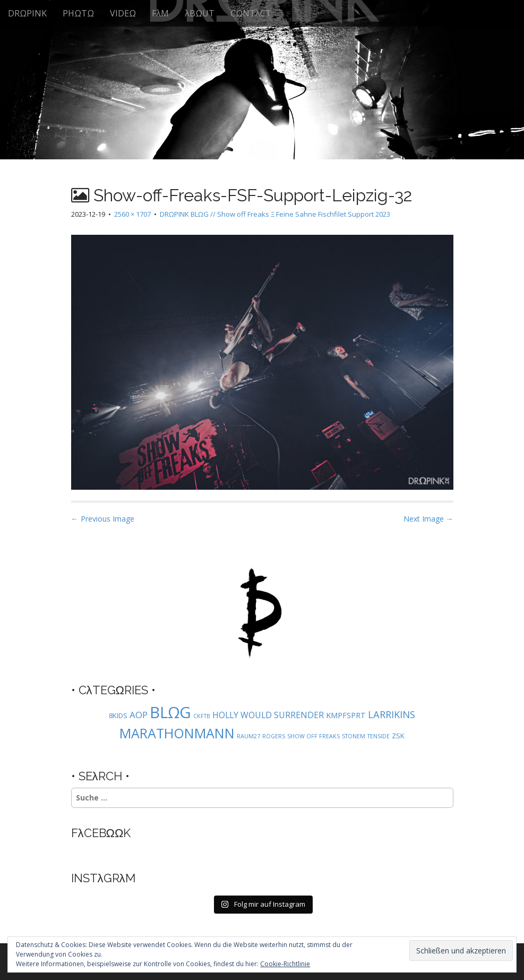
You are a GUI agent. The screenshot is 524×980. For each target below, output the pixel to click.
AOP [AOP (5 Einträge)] (139, 715)
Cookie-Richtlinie (285, 964)
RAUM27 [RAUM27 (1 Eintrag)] (248, 736)
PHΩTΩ (78, 13)
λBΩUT (200, 13)
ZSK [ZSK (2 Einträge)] (398, 736)
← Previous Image (103, 519)
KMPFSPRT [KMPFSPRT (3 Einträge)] (346, 715)
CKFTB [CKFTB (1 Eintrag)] (202, 716)
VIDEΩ (123, 13)
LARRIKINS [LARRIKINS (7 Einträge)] (392, 714)
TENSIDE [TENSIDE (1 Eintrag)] (379, 736)
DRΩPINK (27, 13)
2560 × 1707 (132, 214)
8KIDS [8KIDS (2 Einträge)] (118, 715)
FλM (160, 13)
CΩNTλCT (251, 13)
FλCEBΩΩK (101, 833)
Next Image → (428, 519)
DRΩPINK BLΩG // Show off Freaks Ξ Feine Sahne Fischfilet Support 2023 (275, 214)
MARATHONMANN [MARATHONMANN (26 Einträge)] (177, 733)
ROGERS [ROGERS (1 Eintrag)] (274, 736)
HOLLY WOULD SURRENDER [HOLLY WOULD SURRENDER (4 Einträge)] (268, 715)
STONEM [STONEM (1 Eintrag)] (354, 736)
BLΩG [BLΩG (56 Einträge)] (170, 712)
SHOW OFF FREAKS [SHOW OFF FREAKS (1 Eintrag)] (313, 736)
